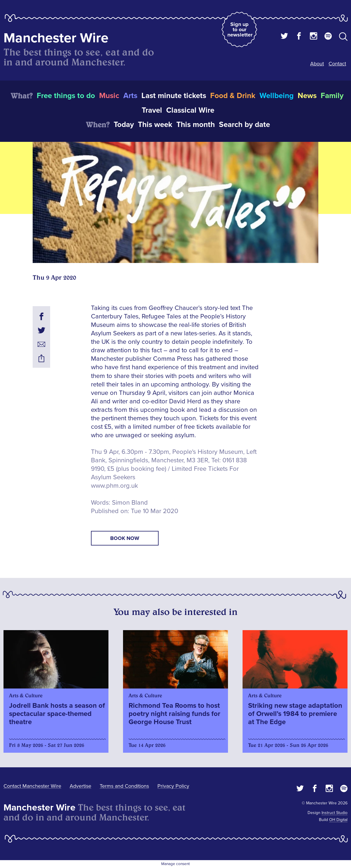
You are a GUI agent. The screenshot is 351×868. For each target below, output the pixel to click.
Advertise (80, 786)
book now (125, 538)
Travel (152, 110)
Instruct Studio (335, 813)
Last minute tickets (174, 96)
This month (196, 125)
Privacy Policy (173, 786)
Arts (130, 96)
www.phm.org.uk (114, 486)
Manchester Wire (56, 38)
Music (109, 96)
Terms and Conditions (124, 786)
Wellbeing (277, 96)
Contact (337, 64)
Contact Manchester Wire (32, 786)
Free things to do (66, 96)
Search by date (244, 125)
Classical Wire (190, 110)
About (317, 64)
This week (155, 125)
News (307, 96)
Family (332, 96)
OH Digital (338, 820)
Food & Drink (233, 96)
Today (124, 125)
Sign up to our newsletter (240, 29)
